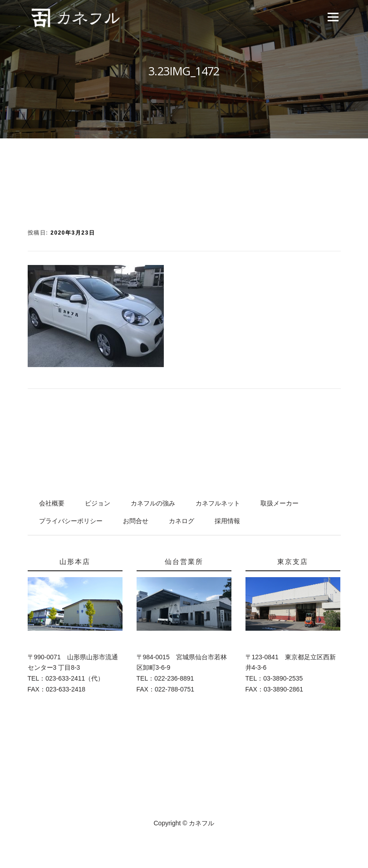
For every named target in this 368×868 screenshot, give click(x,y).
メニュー (333, 17)
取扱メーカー (280, 503)
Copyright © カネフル (184, 823)
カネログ (182, 521)
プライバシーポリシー (71, 521)
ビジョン (98, 503)
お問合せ (136, 521)
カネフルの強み (153, 503)
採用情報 (227, 521)
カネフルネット (218, 503)
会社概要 (52, 503)
